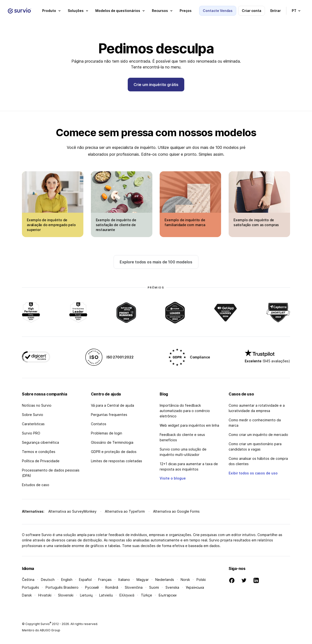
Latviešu (106, 595)
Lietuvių (86, 595)
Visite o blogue (173, 478)
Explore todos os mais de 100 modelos (156, 262)
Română (112, 587)
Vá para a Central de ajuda (112, 405)
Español (85, 580)
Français (105, 580)
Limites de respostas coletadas (117, 461)
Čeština (28, 580)
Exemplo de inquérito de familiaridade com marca (185, 222)
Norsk (185, 580)
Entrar (276, 11)
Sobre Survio (33, 415)
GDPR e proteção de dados (114, 452)
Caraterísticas (33, 424)
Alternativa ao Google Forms (176, 511)
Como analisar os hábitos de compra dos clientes (258, 461)
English (67, 580)
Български (168, 595)
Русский (92, 587)
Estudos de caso (36, 485)
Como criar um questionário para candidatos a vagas (255, 447)
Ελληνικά (127, 595)
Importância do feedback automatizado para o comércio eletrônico (185, 411)
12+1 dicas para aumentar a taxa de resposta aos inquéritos (189, 466)
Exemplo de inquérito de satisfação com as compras (256, 222)
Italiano (124, 580)
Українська (195, 587)
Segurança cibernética (40, 442)
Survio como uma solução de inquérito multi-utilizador (183, 452)
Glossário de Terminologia (112, 442)
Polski (201, 580)
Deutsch (48, 580)
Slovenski (66, 595)
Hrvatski (45, 595)
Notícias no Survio (37, 405)
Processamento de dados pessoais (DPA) (51, 473)
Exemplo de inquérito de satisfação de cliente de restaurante (116, 225)
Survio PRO (31, 433)
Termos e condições (39, 452)
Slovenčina (134, 587)
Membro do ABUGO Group (41, 630)
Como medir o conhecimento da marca (255, 423)
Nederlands (165, 580)
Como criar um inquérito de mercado (258, 435)
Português (30, 587)
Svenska (172, 587)
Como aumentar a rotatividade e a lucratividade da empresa (257, 408)
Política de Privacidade (41, 461)
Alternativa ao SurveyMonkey (72, 511)
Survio (46, 624)
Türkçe (146, 595)
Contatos (99, 424)
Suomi (154, 587)
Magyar (143, 580)
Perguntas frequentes (109, 415)
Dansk (27, 595)
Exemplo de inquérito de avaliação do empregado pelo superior (51, 225)
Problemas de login (107, 433)
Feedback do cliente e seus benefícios (182, 437)
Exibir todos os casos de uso (253, 473)
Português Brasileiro (62, 587)
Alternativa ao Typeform (125, 511)
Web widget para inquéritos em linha (189, 425)
